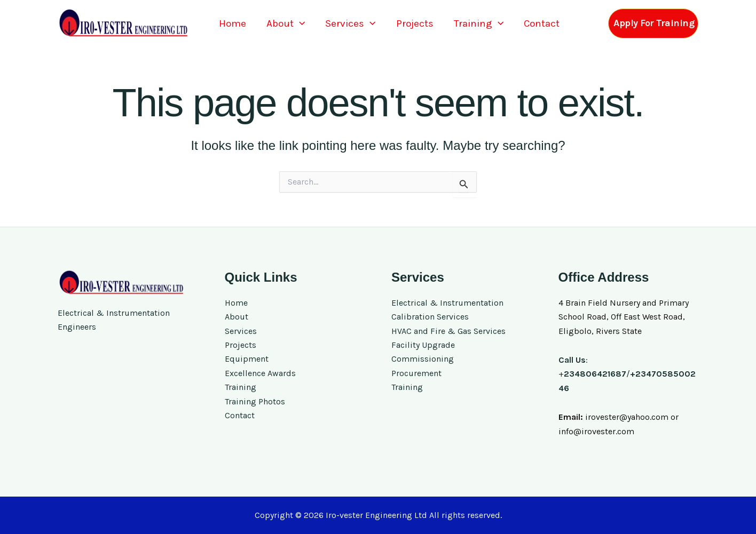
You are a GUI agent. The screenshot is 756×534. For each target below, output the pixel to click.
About (286, 24)
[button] (299, 24)
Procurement (416, 373)
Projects (415, 23)
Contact (542, 23)
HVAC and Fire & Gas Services (448, 331)
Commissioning (423, 359)
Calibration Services (430, 317)
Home (233, 23)
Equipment (247, 359)
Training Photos (255, 401)
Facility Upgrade (423, 345)
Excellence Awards (260, 373)
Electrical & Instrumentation (447, 303)
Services (350, 24)
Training (479, 24)
